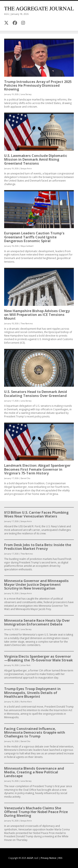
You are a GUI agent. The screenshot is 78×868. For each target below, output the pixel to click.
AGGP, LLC (33, 858)
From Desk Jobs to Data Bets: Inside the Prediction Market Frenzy (38, 547)
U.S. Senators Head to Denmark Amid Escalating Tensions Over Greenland (36, 393)
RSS (60, 858)
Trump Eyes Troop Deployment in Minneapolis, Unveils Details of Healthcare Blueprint (32, 692)
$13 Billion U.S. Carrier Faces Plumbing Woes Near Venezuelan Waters (36, 514)
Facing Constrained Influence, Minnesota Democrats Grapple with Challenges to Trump (35, 732)
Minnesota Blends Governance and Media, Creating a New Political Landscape (34, 772)
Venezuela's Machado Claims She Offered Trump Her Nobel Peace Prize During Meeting (36, 812)
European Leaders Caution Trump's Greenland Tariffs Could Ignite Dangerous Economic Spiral (34, 237)
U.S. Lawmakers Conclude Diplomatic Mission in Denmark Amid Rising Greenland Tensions (36, 159)
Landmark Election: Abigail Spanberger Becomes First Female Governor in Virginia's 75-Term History (37, 469)
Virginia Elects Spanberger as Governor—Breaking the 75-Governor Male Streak (38, 658)
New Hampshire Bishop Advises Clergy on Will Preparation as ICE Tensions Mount (37, 315)
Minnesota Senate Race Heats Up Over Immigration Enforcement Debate (37, 622)
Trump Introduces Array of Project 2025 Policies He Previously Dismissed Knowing (38, 85)
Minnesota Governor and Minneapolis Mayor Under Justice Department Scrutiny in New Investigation (36, 584)
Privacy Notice (48, 858)
